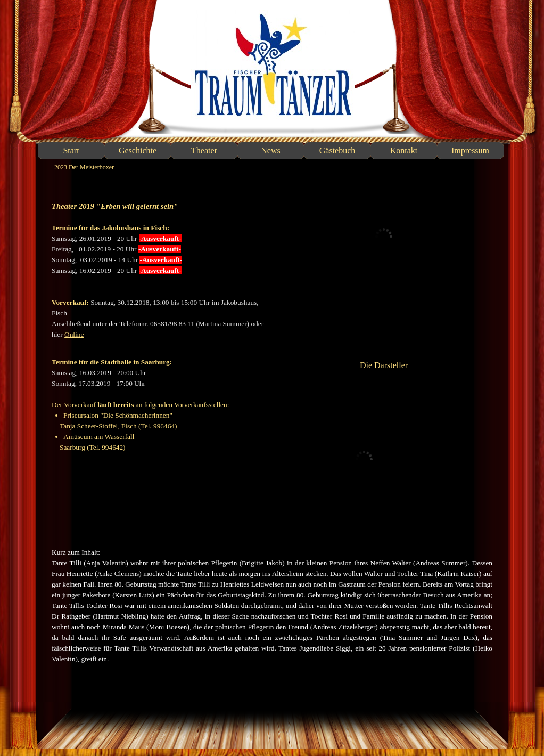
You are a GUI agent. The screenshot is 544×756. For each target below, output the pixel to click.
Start (71, 151)
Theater (204, 151)
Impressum (470, 151)
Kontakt (404, 151)
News (270, 151)
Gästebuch (337, 151)
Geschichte (138, 151)
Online (74, 334)
